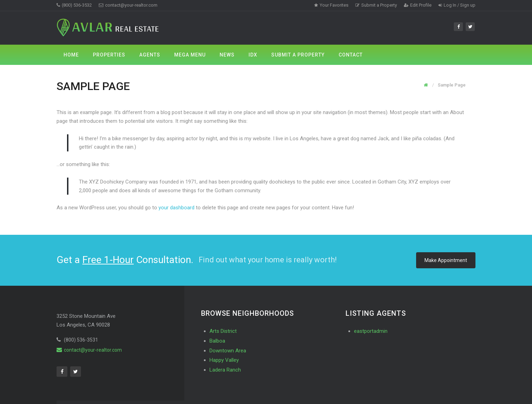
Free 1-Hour (108, 260)
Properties (109, 55)
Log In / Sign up (457, 5)
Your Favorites (331, 5)
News (227, 55)
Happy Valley (224, 360)
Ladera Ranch (225, 370)
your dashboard (176, 208)
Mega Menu (190, 55)
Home (71, 55)
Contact (351, 55)
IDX (253, 55)
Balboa (217, 341)
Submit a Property (376, 5)
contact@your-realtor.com (128, 5)
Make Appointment (446, 260)
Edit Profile (418, 5)
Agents (150, 55)
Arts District (223, 331)
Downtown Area (228, 351)
